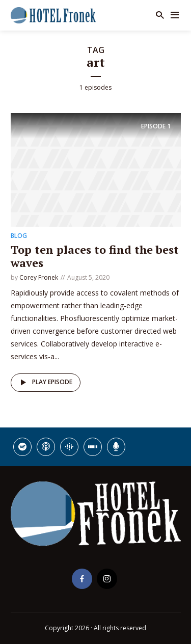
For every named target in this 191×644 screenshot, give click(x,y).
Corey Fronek (39, 277)
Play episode (45, 383)
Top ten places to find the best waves (95, 256)
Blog (19, 236)
